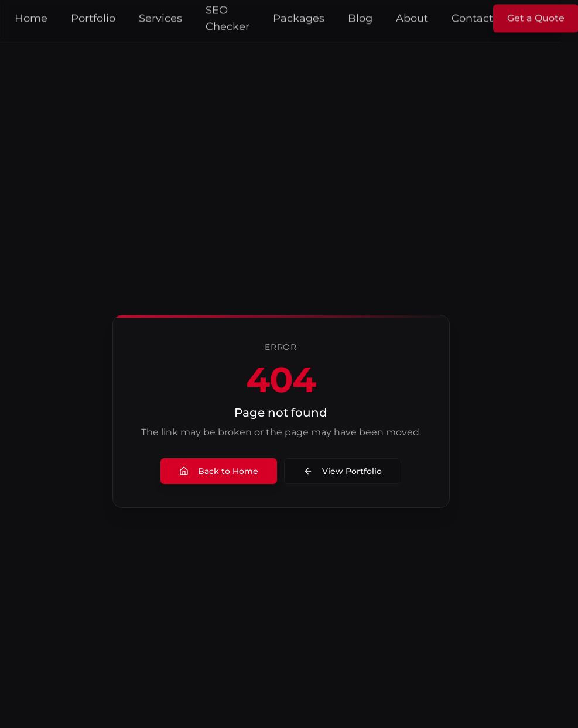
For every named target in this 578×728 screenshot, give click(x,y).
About (420, 16)
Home (39, 16)
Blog (368, 16)
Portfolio (101, 16)
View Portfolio (351, 471)
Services (169, 16)
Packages (307, 16)
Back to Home (227, 471)
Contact (480, 16)
